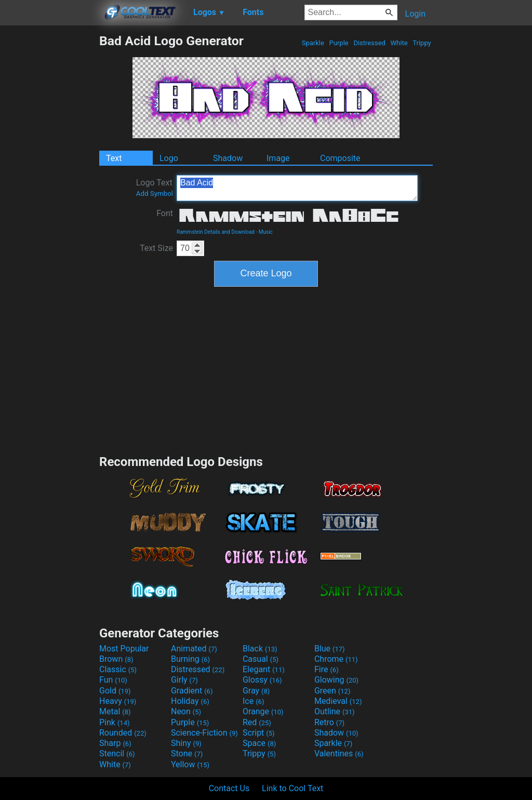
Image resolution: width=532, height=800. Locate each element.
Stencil (117, 754)
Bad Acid (297, 188)
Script (259, 733)
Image (278, 158)
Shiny (186, 743)
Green (332, 691)
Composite (340, 158)
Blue (330, 649)
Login (415, 14)
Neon (186, 711)
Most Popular (124, 649)
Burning (190, 659)
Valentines (339, 754)
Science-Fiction (204, 733)
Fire (327, 669)
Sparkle (313, 43)
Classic (118, 669)
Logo (169, 158)
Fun (113, 680)
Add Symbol (155, 194)
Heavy (118, 701)
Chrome (336, 659)
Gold (115, 691)
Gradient (192, 691)
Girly (184, 680)
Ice (253, 701)
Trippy (422, 43)
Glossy (262, 680)
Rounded (123, 733)
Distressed (369, 43)
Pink (115, 722)
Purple (339, 43)
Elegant (264, 669)
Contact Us (229, 788)
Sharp (115, 743)
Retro (329, 722)
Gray (256, 691)
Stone (187, 754)
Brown (116, 659)
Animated (194, 649)
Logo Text (155, 188)
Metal (115, 711)
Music (266, 232)
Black (260, 649)
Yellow (190, 764)
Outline (335, 711)
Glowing (336, 680)
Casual (261, 659)
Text (114, 158)
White (399, 43)
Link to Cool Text (292, 788)
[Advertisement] (49, 189)
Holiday (190, 701)
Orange (263, 711)
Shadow (228, 158)
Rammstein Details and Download (216, 232)
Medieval (338, 701)
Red (257, 722)
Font (165, 213)
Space (259, 743)
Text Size (156, 248)
